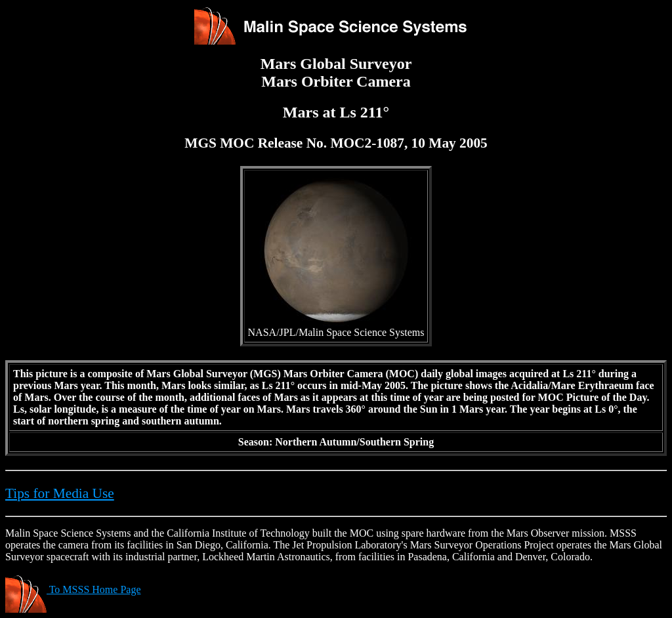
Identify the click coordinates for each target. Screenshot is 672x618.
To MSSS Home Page (73, 589)
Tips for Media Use (60, 493)
